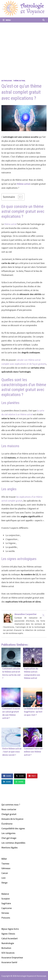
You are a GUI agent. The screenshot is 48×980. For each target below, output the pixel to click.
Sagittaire (6, 903)
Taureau (5, 863)
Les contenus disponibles (13, 843)
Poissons (6, 918)
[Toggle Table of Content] (19, 197)
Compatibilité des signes (13, 828)
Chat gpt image (9, 838)
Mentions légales (10, 848)
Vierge (4, 883)
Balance (5, 894)
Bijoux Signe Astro (10, 929)
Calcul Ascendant (10, 938)
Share (7, 776)
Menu (7, 20)
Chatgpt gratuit (9, 814)
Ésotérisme (7, 824)
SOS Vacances (8, 953)
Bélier (4, 859)
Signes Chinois (8, 934)
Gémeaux (6, 868)
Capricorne (7, 908)
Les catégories (8, 833)
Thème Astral (19, 81)
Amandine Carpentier (26, 614)
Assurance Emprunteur (12, 957)
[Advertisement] (24, 48)
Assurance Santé (9, 962)
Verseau (5, 913)
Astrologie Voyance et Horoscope (32, 976)
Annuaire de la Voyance (12, 819)
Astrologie (7, 81)
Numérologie (8, 943)
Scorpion (6, 899)
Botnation (6, 948)
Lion (3, 878)
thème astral (23, 184)
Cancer (5, 873)
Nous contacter (9, 809)
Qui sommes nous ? (11, 805)
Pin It (32, 776)
